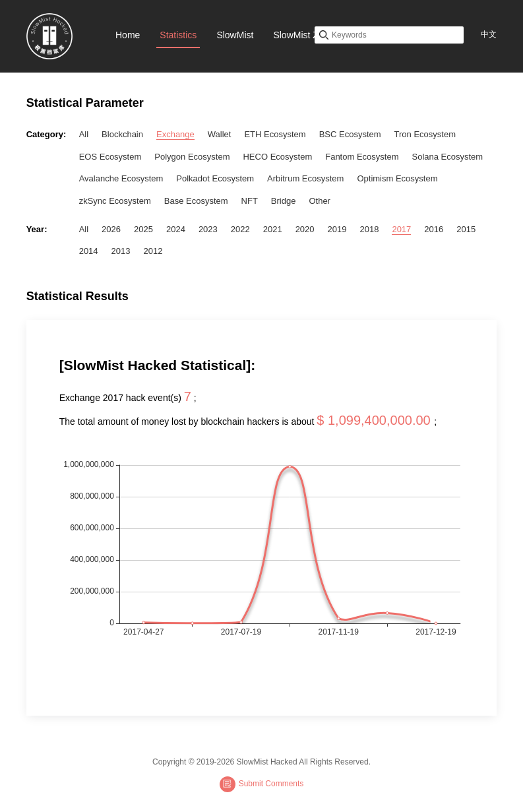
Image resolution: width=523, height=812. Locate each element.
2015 (466, 229)
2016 (434, 229)
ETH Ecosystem (275, 134)
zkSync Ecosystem (115, 201)
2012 (153, 251)
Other (320, 201)
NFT (250, 201)
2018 (369, 229)
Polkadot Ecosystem (215, 178)
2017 (401, 229)
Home (128, 35)
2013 (121, 251)
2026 (111, 229)
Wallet (220, 134)
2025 (143, 229)
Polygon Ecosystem (192, 157)
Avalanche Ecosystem (121, 178)
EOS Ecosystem (110, 157)
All (84, 134)
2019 (337, 229)
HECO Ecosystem (277, 157)
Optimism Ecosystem (397, 178)
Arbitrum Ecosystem (305, 178)
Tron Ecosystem (425, 134)
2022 (240, 229)
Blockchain (122, 134)
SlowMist (235, 35)
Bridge (284, 201)
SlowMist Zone (303, 35)
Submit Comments (262, 784)
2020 (305, 229)
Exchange (175, 134)
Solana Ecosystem (447, 157)
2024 (176, 229)
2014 (89, 251)
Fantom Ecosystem (362, 157)
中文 (489, 34)
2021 (273, 229)
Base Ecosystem (196, 201)
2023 (208, 229)
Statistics (178, 35)
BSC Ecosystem (350, 134)
